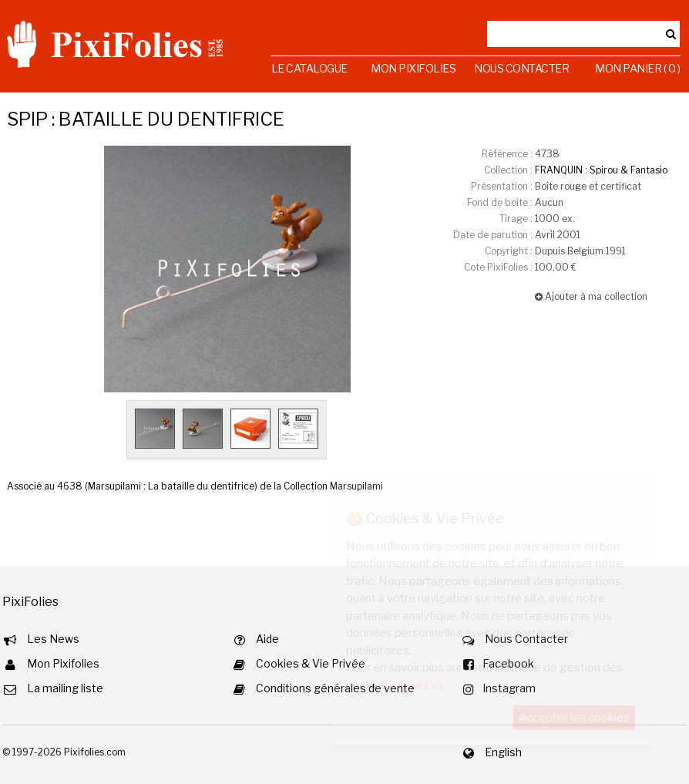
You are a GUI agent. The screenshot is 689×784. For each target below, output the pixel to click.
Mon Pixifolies (413, 68)
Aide (267, 639)
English (503, 752)
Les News (53, 639)
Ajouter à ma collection (591, 296)
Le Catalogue (309, 68)
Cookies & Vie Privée (311, 663)
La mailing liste (65, 688)
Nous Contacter (521, 68)
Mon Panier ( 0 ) (637, 68)
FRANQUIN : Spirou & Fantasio (601, 170)
